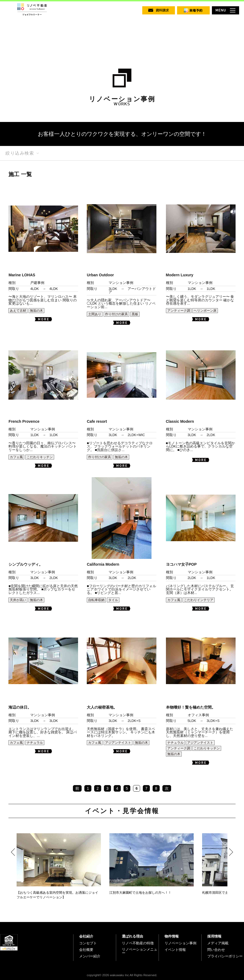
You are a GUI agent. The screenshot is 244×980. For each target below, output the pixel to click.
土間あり (95, 314)
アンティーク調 (179, 311)
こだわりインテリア (199, 600)
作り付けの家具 (116, 314)
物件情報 (172, 936)
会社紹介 (86, 936)
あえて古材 (18, 311)
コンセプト (88, 943)
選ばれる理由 (132, 936)
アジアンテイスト (118, 743)
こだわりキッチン (40, 457)
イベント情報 (175, 950)
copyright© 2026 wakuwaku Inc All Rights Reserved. (122, 975)
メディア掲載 (218, 943)
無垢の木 (36, 311)
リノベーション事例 (180, 943)
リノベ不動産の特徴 (138, 943)
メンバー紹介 (90, 956)
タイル (113, 600)
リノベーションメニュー (140, 951)
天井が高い (18, 600)
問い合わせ (216, 950)
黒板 (135, 314)
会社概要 (86, 950)
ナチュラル (35, 743)
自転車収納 (96, 600)
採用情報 (214, 936)
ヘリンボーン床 (205, 311)
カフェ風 (16, 457)
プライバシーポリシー (225, 956)
